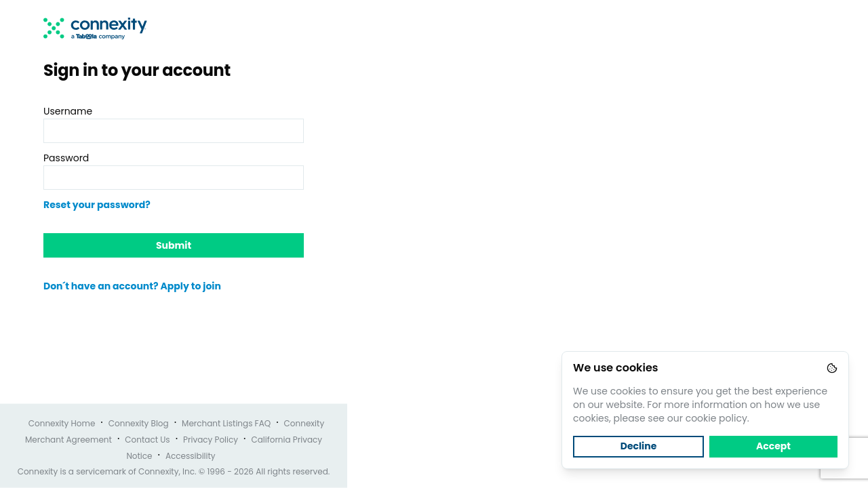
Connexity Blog (139, 423)
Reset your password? (97, 205)
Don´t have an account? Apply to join (132, 286)
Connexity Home (62, 423)
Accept (773, 446)
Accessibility (191, 456)
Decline (639, 446)
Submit (174, 245)
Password (66, 158)
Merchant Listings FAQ (226, 423)
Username (68, 111)
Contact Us (147, 440)
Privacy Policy (211, 440)
